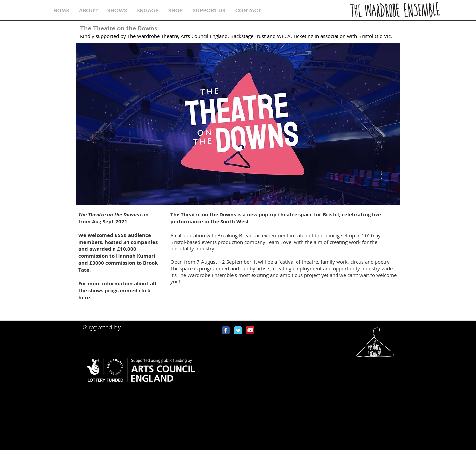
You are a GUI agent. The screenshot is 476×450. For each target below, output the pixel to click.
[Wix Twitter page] (238, 330)
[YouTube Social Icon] (250, 330)
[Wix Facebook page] (226, 330)
